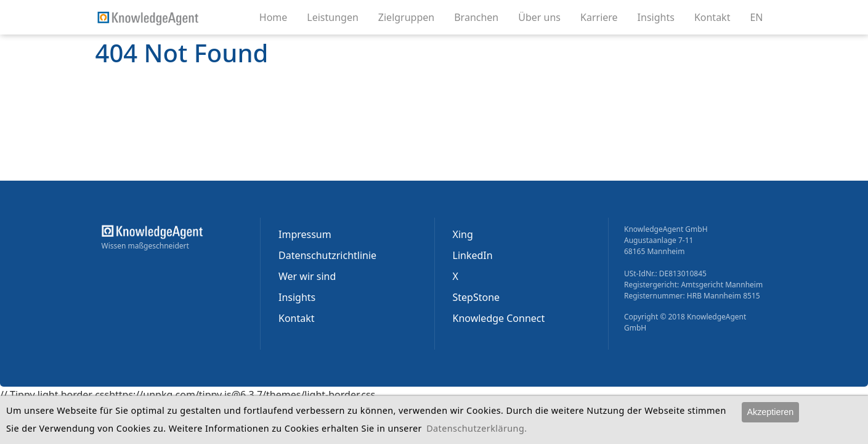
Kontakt (717, 17)
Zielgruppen (411, 17)
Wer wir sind (307, 276)
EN (756, 17)
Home (274, 17)
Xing (463, 234)
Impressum (305, 234)
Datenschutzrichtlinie (327, 255)
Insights (661, 17)
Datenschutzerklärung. (477, 428)
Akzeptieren (770, 412)
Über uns (544, 17)
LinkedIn (473, 255)
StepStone (477, 297)
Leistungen (338, 17)
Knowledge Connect (499, 318)
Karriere (604, 17)
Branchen (481, 17)
